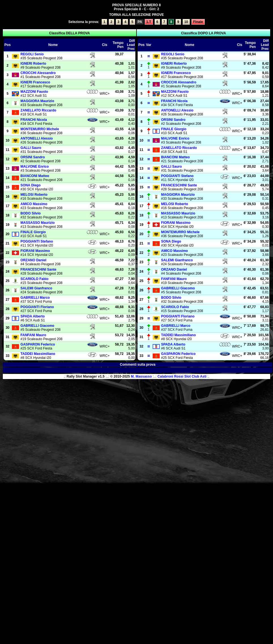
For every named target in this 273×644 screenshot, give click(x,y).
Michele (40, 129)
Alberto (33, 316)
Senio (32, 54)
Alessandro (38, 73)
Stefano (37, 241)
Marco (35, 298)
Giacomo (37, 326)
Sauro (31, 148)
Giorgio (33, 232)
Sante (38, 270)
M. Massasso (141, 376)
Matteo (35, 176)
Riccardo (38, 110)
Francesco (35, 82)
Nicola (34, 120)
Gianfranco (36, 288)
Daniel (33, 260)
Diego (30, 185)
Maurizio (37, 101)
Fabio (34, 279)
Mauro (33, 335)
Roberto (33, 64)
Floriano (37, 307)
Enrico (35, 167)
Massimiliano (38, 354)
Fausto (34, 92)
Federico (38, 344)
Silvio (30, 213)
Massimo (34, 204)
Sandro (33, 157)
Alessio (37, 138)
